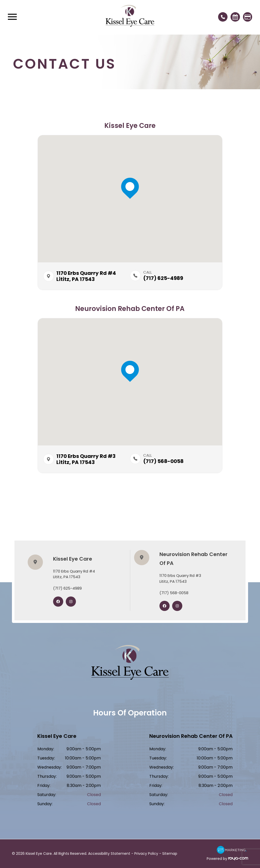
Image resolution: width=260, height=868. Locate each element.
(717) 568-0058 (174, 593)
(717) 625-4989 (67, 588)
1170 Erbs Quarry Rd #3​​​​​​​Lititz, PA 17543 (180, 578)
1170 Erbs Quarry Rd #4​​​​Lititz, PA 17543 (86, 276)
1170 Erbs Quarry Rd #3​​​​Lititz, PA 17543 (86, 459)
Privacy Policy (146, 854)
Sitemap (170, 854)
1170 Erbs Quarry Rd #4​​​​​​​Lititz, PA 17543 (74, 574)
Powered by (227, 859)
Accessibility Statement (109, 854)
